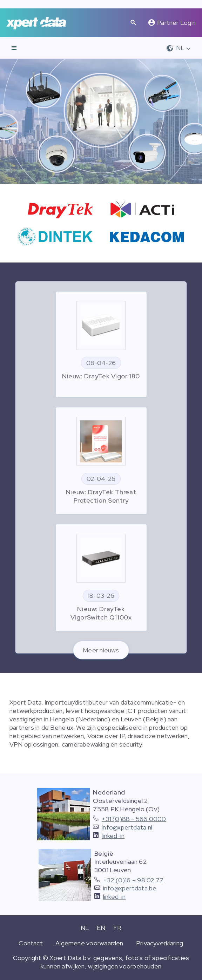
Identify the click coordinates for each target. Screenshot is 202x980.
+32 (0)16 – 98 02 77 (133, 880)
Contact (31, 943)
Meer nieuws (101, 650)
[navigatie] (14, 48)
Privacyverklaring (160, 943)
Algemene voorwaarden (89, 943)
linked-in (113, 836)
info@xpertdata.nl (127, 827)
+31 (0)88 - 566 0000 (134, 819)
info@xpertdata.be (130, 888)
